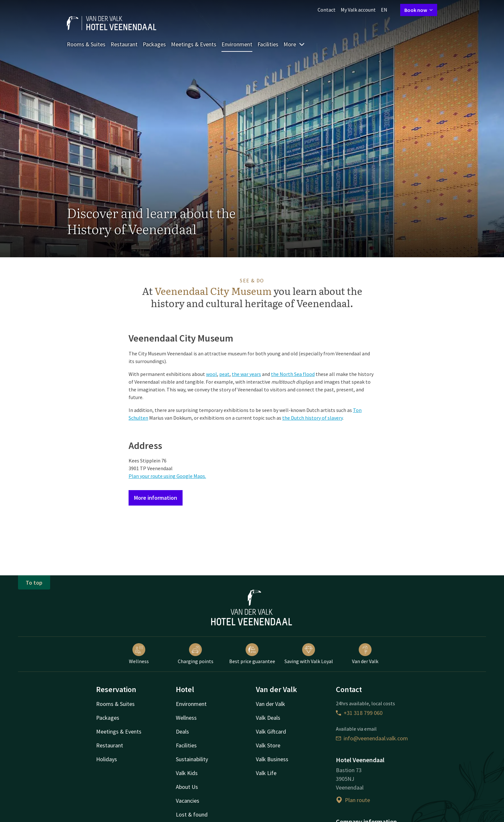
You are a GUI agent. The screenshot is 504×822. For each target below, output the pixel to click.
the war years (246, 374)
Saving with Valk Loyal (309, 654)
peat (224, 374)
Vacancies (188, 801)
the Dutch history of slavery (312, 418)
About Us (187, 787)
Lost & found (192, 814)
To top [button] (34, 583)
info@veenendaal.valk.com (372, 738)
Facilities (268, 44)
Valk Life (266, 773)
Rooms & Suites (86, 44)
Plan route (353, 800)
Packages (154, 44)
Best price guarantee (252, 654)
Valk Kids (187, 773)
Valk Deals (268, 718)
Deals (182, 731)
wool (212, 374)
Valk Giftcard (271, 731)
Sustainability (192, 759)
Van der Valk (365, 654)
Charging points (196, 654)
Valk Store (268, 745)
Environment (237, 44)
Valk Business (272, 759)
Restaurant (124, 44)
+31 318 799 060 (359, 713)
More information (156, 498)
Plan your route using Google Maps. (167, 476)
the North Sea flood (293, 374)
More (294, 44)
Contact (327, 10)
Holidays (107, 759)
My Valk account (358, 10)
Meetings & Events (194, 44)
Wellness (139, 654)
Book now (419, 10)
